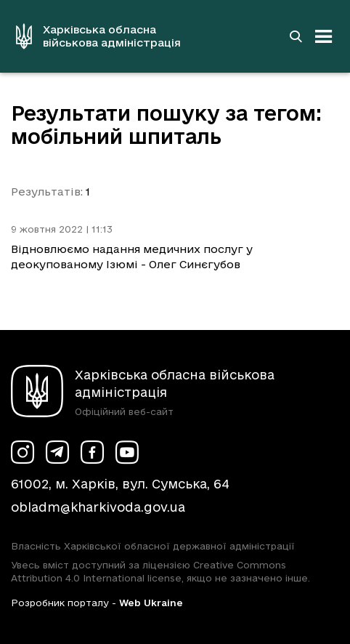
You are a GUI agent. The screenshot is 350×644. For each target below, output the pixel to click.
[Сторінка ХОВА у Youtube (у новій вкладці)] (127, 452)
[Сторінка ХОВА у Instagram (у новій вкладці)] (23, 452)
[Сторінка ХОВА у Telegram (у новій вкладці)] (57, 452)
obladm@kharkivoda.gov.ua (98, 507)
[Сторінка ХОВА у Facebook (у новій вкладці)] (92, 452)
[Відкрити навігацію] (324, 36)
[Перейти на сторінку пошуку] (296, 36)
